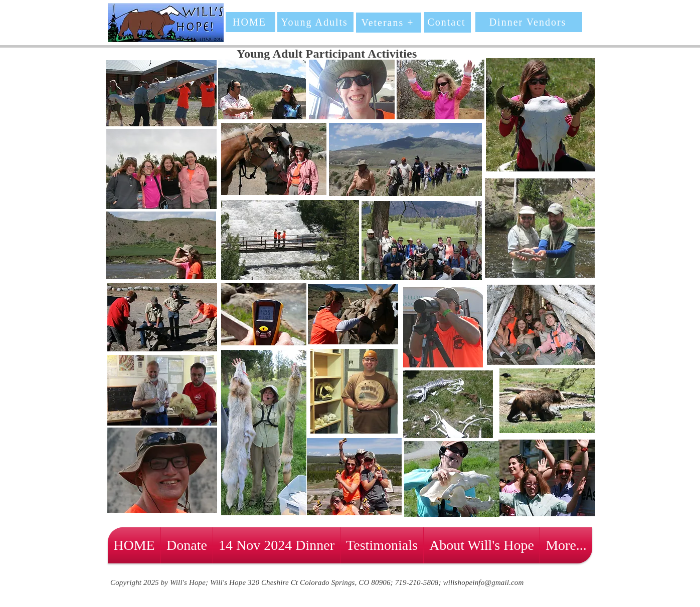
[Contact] (448, 22)
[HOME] (250, 22)
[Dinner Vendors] (529, 22)
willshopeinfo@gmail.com (484, 582)
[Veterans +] (389, 23)
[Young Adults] (315, 22)
